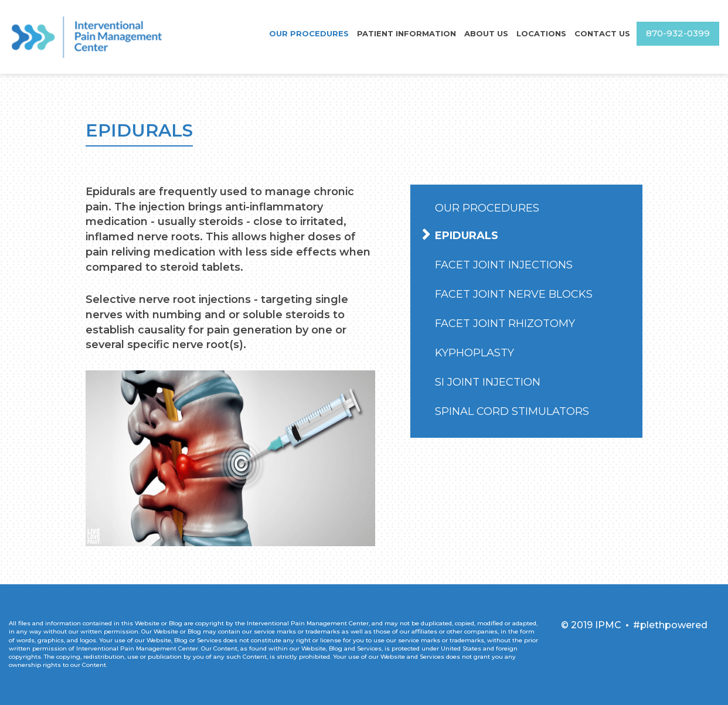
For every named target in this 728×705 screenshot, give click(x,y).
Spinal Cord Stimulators (512, 411)
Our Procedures (315, 33)
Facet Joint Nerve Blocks (514, 294)
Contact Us (603, 33)
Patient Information (411, 33)
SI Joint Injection (488, 382)
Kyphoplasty (474, 353)
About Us (488, 33)
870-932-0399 (678, 34)
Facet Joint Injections (504, 265)
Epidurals (467, 236)
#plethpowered (670, 625)
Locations (542, 33)
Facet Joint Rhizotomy (505, 323)
